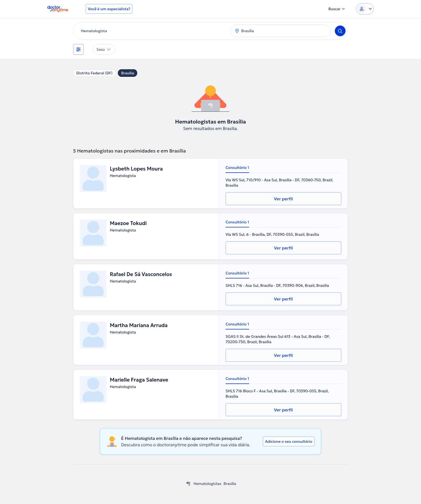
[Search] (340, 31)
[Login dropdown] (365, 9)
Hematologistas (208, 484)
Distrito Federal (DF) (94, 73)
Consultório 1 (237, 168)
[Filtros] (78, 49)
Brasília (128, 73)
